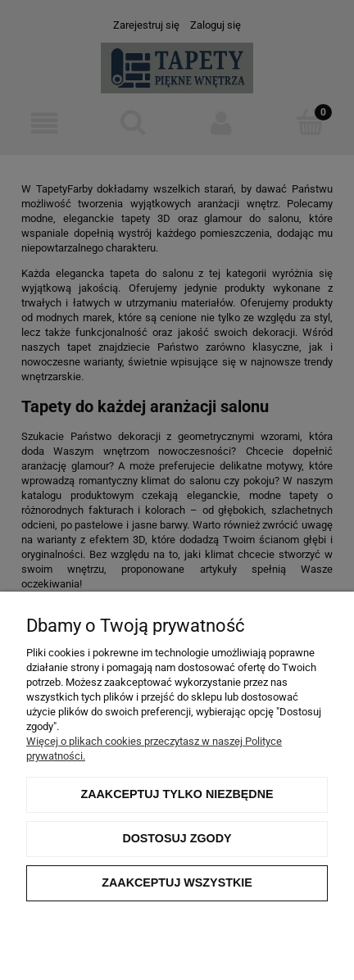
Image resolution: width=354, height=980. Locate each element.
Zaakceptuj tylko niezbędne (177, 794)
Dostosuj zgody (177, 838)
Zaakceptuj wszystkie (177, 882)
